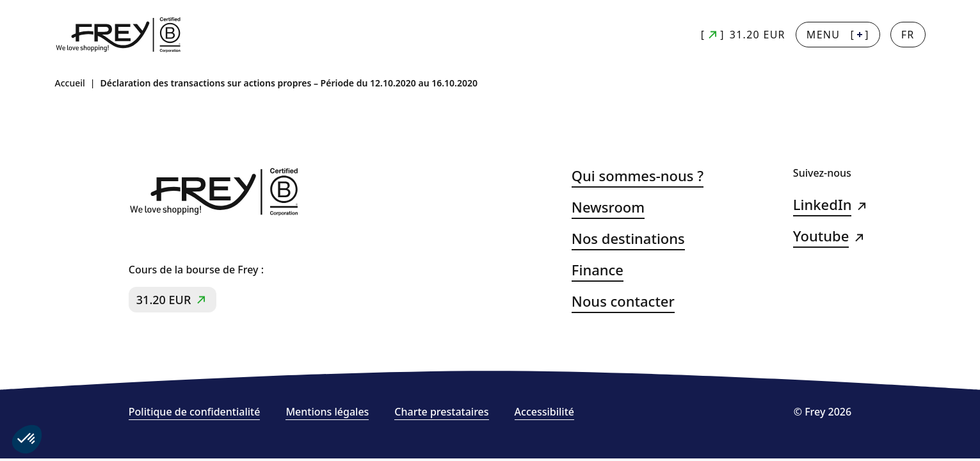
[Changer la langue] (908, 35)
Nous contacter (623, 301)
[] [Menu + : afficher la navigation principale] (838, 35)
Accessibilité (544, 412)
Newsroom (608, 207)
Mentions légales (327, 412)
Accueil (70, 83)
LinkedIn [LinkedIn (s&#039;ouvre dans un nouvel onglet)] (823, 205)
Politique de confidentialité (195, 412)
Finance (598, 270)
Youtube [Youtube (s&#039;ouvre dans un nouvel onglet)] (821, 236)
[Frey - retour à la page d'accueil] (119, 35)
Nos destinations (628, 239)
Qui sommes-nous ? (638, 176)
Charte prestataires (441, 412)
